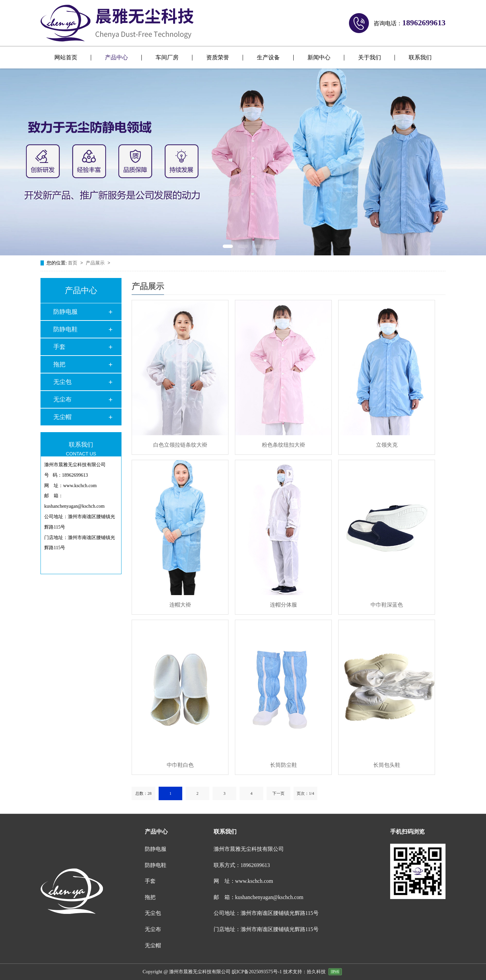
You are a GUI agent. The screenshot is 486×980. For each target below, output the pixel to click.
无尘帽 (62, 417)
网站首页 (66, 58)
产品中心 (116, 58)
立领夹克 (387, 445)
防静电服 (65, 312)
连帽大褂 (180, 605)
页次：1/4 (305, 793)
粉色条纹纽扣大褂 (283, 445)
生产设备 (268, 58)
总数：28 (143, 793)
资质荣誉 (218, 58)
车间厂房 (167, 58)
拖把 (59, 364)
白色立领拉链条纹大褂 (180, 445)
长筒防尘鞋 (283, 765)
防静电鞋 (65, 329)
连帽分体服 (283, 605)
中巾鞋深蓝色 (387, 605)
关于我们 (370, 58)
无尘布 (62, 399)
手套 (59, 347)
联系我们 (420, 58)
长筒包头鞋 (387, 765)
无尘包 (62, 382)
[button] (228, 246)
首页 (73, 263)
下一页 (278, 793)
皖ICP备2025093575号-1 (257, 966)
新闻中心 (319, 58)
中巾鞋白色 (180, 765)
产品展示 (96, 263)
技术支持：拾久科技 (304, 966)
